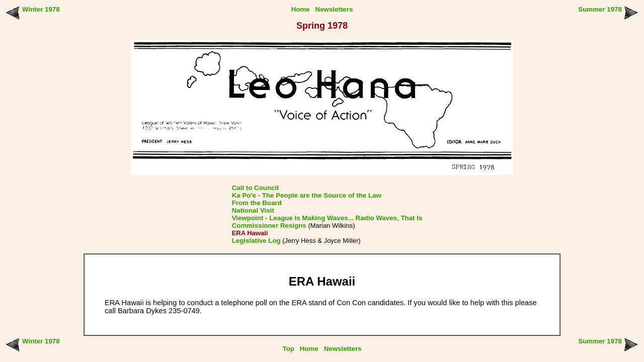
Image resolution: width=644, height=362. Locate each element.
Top (289, 349)
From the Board (257, 203)
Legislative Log (256, 241)
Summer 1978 (600, 9)
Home (301, 9)
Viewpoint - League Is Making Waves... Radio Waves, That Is (327, 218)
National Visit (253, 210)
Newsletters (334, 9)
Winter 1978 (41, 9)
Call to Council (255, 188)
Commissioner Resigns (269, 225)
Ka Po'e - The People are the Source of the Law (307, 195)
